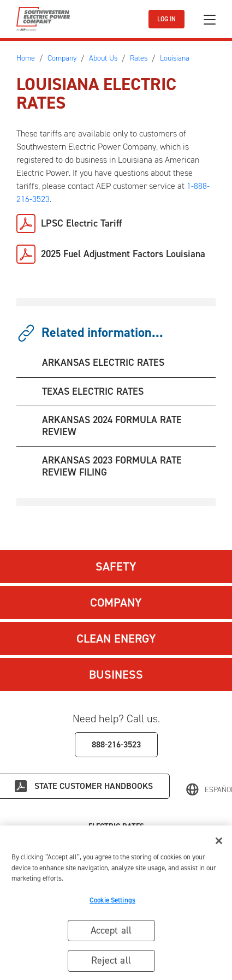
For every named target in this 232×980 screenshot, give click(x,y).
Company (116, 602)
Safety (116, 566)
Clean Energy (116, 639)
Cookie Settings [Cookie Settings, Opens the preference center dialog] (112, 901)
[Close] (219, 842)
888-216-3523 (116, 744)
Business (116, 675)
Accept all (111, 931)
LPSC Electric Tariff (81, 223)
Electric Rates (116, 826)
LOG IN (166, 19)
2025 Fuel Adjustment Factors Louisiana (123, 254)
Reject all (111, 961)
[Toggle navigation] (210, 19)
